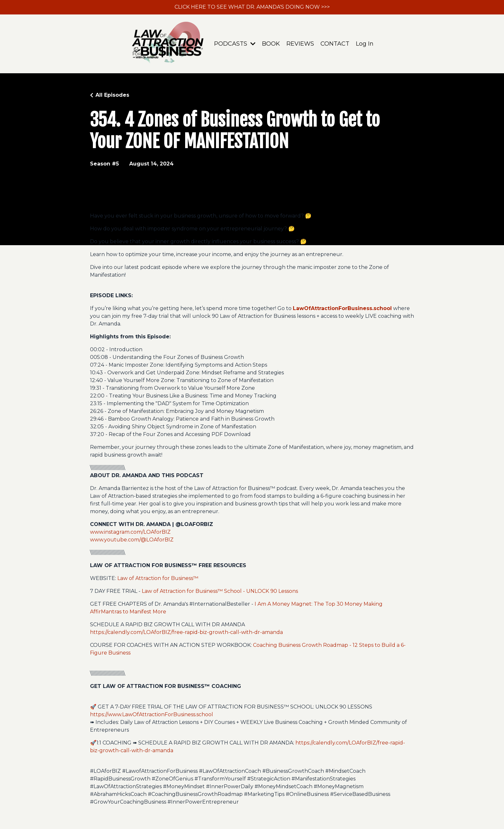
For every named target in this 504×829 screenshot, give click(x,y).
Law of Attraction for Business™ (157, 578)
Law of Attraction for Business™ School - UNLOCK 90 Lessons (220, 591)
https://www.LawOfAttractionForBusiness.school (152, 714)
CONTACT (335, 44)
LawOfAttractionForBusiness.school (342, 308)
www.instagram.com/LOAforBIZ (130, 532)
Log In (365, 44)
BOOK (271, 44)
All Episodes (112, 95)
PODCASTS (235, 44)
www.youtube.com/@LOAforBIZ (132, 540)
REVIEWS (300, 44)
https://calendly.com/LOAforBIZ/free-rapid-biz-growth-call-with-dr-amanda (186, 632)
